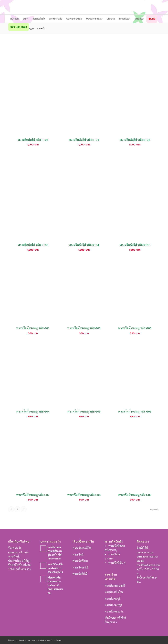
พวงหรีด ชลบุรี (112, 599)
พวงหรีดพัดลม (80, 561)
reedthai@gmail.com (149, 565)
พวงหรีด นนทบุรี (113, 605)
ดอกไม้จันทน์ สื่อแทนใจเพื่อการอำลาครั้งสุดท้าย (55, 568)
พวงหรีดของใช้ (80, 567)
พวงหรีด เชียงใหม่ (114, 592)
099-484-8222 (145, 552)
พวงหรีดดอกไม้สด (82, 548)
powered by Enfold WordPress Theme (47, 640)
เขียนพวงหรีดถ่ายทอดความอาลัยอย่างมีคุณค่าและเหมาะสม (55, 585)
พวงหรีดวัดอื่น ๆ (117, 563)
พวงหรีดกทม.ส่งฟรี (115, 586)
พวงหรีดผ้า (78, 554)
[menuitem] (14, 19)
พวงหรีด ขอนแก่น (114, 611)
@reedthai (152, 556)
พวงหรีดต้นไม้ (80, 574)
